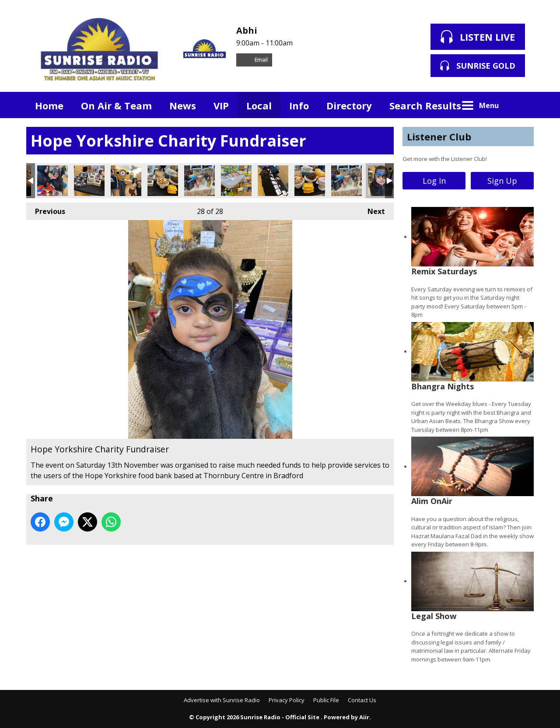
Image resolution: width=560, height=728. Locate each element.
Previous (46, 209)
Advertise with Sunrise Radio (222, 700)
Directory (349, 105)
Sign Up (502, 181)
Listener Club (439, 136)
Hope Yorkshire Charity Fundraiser (52, 181)
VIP (221, 105)
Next (372, 209)
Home (49, 105)
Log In (434, 181)
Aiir (364, 717)
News (183, 105)
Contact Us (362, 700)
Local (259, 105)
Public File (326, 700)
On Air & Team (116, 105)
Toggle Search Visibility (521, 105)
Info (299, 105)
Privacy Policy (287, 700)
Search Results (425, 105)
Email (254, 60)
